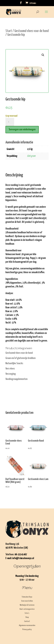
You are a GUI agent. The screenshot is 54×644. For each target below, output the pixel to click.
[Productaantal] (10, 122)
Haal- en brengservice (27, 609)
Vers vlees (10, 369)
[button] (43, 55)
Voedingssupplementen (16, 379)
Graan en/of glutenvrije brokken (21, 358)
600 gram (31, 156)
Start (9, 31)
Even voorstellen (27, 601)
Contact (27, 621)
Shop (27, 617)
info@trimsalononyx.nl (23, 558)
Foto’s (27, 613)
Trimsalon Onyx (27, 597)
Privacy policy (27, 630)
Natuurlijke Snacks (14, 363)
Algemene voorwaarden (27, 625)
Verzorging (11, 374)
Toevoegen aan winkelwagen (22, 130)
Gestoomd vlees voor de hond (32, 31)
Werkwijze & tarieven (27, 605)
